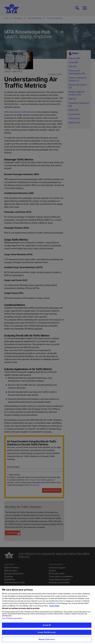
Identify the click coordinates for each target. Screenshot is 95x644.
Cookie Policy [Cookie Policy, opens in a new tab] (54, 607)
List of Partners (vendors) (12, 620)
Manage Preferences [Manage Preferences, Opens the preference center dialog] (47, 641)
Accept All (47, 626)
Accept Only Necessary (47, 633)
